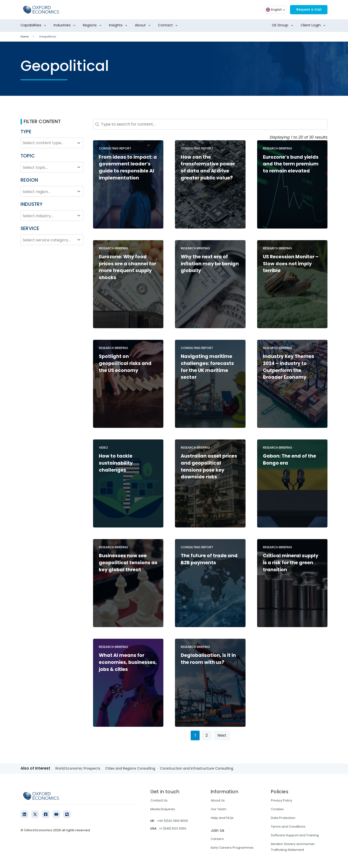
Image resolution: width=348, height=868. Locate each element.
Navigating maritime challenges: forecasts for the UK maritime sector (207, 367)
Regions (93, 25)
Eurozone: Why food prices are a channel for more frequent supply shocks (127, 267)
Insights (119, 25)
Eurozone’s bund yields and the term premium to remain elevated (291, 164)
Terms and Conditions (288, 827)
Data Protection (283, 818)
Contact (169, 25)
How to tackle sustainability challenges (116, 463)
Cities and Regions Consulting (130, 768)
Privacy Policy (282, 800)
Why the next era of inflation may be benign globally (210, 264)
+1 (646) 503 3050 (173, 828)
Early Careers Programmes (232, 848)
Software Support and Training (295, 835)
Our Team (219, 809)
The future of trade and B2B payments (209, 559)
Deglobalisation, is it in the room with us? (208, 659)
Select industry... (52, 215)
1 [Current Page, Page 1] (195, 735)
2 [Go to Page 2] (207, 735)
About (144, 25)
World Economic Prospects (78, 768)
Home (25, 37)
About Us (218, 800)
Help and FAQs (222, 818)
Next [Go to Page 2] (222, 735)
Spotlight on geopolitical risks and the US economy (125, 363)
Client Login (314, 25)
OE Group (283, 25)
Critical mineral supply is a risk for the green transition (291, 563)
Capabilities (34, 25)
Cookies (277, 809)
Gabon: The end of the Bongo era (290, 460)
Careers (217, 839)
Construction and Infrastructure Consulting (197, 768)
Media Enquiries (163, 809)
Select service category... (52, 240)
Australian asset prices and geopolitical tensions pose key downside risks (209, 466)
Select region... (52, 191)
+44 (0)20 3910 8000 (172, 821)
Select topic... (52, 167)
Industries (65, 25)
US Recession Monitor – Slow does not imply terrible (291, 264)
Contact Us (159, 800)
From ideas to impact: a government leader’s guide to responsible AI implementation (128, 167)
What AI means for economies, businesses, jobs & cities (128, 662)
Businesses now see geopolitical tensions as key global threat (128, 563)
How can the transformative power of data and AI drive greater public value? (208, 167)
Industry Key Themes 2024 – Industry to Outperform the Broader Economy (289, 367)
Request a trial (306, 10)
